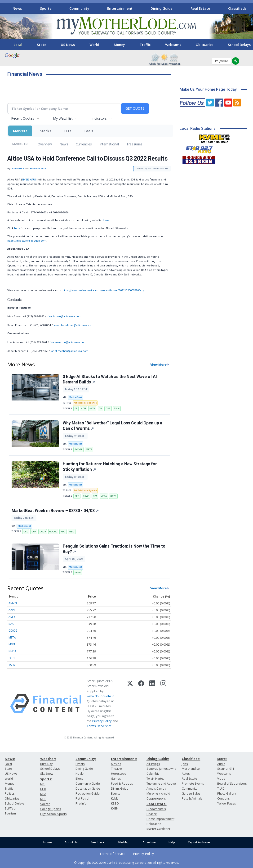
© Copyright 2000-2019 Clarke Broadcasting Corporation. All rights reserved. (126, 863)
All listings (153, 764)
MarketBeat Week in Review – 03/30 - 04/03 (55, 511)
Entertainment (120, 8)
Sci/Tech (11, 808)
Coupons (223, 798)
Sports (46, 8)
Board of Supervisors (232, 784)
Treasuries (134, 144)
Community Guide (88, 784)
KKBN (115, 808)
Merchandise (191, 769)
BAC (11, 624)
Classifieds (237, 8)
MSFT (12, 644)
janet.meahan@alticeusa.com (70, 351)
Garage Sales (191, 794)
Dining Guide (162, 8)
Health (80, 774)
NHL (43, 799)
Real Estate (200, 8)
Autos (186, 774)
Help (172, 842)
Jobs (185, 764)
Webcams (173, 45)
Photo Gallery (227, 794)
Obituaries (204, 45)
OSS (108, 408)
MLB (43, 789)
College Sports (51, 809)
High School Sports (53, 814)
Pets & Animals (192, 798)
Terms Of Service (99, 726)
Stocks (46, 131)
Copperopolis (156, 798)
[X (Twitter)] (130, 704)
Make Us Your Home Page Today (208, 89)
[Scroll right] (246, 8)
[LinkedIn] (152, 704)
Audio (221, 764)
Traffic (145, 45)
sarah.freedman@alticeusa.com (74, 325)
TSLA (117, 408)
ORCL (12, 658)
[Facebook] (141, 704)
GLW (95, 496)
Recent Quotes (23, 118)
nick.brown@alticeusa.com (64, 317)
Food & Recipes (122, 784)
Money (119, 45)
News (17, 8)
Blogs (79, 779)
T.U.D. (221, 789)
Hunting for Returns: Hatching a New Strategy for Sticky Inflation (110, 467)
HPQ (63, 532)
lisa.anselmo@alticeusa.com (68, 342)
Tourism (10, 813)
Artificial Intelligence (85, 403)
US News (68, 45)
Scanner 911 (226, 769)
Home (47, 842)
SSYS (113, 496)
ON (100, 408)
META (89, 449)
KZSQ (115, 803)
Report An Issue (199, 842)
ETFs (68, 131)
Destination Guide (88, 789)
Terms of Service (112, 854)
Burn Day (46, 764)
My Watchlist (63, 118)
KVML (115, 798)
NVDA (92, 408)
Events (80, 764)
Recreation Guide (88, 794)
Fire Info (81, 803)
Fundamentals (156, 809)
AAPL (12, 610)
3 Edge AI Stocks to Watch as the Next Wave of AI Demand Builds (110, 379)
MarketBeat (75, 397)
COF (34, 532)
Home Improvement (160, 819)
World (94, 45)
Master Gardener (158, 829)
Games (116, 779)
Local (18, 45)
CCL (26, 532)
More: (222, 759)
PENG (78, 573)
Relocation (154, 824)
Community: (86, 759)
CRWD (86, 496)
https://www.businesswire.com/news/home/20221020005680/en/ (103, 290)
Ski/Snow (47, 774)
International (109, 144)
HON (83, 408)
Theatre (116, 769)
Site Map (123, 842)
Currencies (84, 144)
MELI (72, 532)
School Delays (14, 803)
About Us (71, 842)
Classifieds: (191, 759)
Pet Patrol (82, 798)
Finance (152, 814)
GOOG (13, 631)
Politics (10, 794)
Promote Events (193, 784)
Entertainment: (124, 759)
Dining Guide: (158, 759)
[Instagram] (163, 704)
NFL (43, 784)
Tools (89, 131)
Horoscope (119, 774)
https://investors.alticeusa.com (27, 241)
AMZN (13, 603)
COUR (43, 532)
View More (158, 364)
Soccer (45, 804)
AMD (12, 617)
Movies (116, 764)
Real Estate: (157, 804)
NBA (43, 794)
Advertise (149, 842)
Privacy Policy (102, 721)
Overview (45, 144)
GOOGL (78, 449)
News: (10, 759)
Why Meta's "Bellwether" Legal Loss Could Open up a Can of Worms (112, 426)
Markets (20, 131)
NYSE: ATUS (29, 180)
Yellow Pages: (227, 803)
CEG (77, 496)
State (42, 45)
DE (76, 408)
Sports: (46, 779)
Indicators (99, 118)
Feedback (98, 842)
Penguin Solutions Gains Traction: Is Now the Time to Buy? (114, 549)
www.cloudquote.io (101, 696)
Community (79, 8)
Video (221, 779)
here (106, 220)
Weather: (48, 759)
